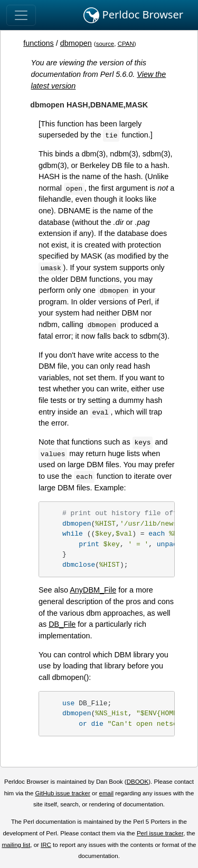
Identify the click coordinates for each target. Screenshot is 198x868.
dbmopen (76, 43)
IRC (46, 845)
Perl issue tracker (160, 833)
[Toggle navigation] (21, 15)
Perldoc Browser (133, 15)
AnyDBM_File (93, 590)
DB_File (62, 624)
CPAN (126, 44)
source (105, 44)
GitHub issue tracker (63, 793)
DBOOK (138, 782)
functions (39, 43)
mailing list (16, 845)
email (106, 793)
